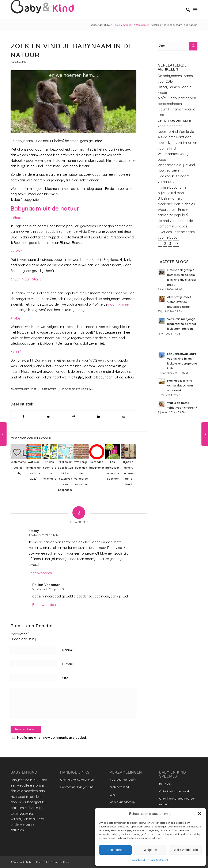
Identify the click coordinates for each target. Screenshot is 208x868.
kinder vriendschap (122, 802)
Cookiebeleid (138, 860)
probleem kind (119, 787)
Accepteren (116, 850)
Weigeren (150, 850)
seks (112, 795)
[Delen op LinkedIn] (99, 417)
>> (176, 244)
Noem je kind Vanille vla (176, 132)
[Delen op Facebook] (23, 417)
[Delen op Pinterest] (74, 417)
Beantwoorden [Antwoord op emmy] (40, 573)
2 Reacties (49, 389)
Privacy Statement (158, 860)
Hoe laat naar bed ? (123, 780)
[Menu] (195, 10)
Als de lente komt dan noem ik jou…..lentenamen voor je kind (177, 143)
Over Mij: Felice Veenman (77, 780)
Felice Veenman (83, 389)
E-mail (68, 664)
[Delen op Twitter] (49, 417)
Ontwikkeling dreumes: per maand (177, 801)
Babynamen (18, 62)
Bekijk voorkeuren (185, 850)
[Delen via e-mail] (124, 417)
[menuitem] (186, 10)
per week (165, 784)
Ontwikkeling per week (174, 791)
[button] (200, 814)
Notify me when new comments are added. (52, 737)
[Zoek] (186, 10)
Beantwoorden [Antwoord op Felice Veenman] (44, 605)
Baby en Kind (34, 862)
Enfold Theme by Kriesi (56, 862)
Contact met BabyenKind (77, 787)
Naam (68, 650)
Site (65, 678)
